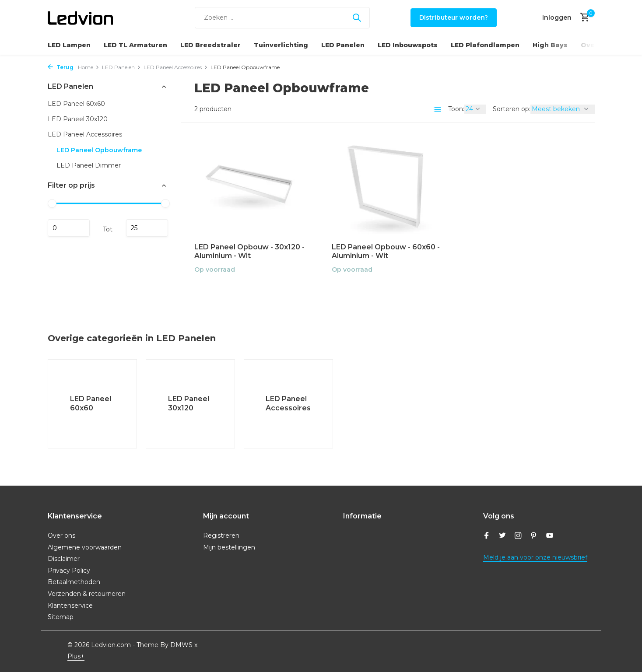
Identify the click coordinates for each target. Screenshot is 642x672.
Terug (61, 67)
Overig (593, 45)
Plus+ (76, 656)
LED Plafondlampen (485, 45)
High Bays (550, 45)
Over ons (61, 535)
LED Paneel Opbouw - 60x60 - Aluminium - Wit (386, 252)
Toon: (456, 109)
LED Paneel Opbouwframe (99, 150)
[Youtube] (550, 536)
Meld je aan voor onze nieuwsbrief (535, 557)
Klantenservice (70, 605)
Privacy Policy (69, 570)
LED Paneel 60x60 (76, 104)
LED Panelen (343, 45)
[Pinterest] (534, 536)
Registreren (221, 535)
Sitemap (61, 617)
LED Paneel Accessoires (176, 67)
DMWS (181, 645)
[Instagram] (518, 536)
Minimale (69, 228)
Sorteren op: (512, 109)
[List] (438, 109)
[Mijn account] (557, 17)
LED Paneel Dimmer (89, 165)
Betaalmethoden (74, 582)
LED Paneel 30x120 (78, 119)
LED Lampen (69, 45)
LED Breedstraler (210, 45)
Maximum (147, 228)
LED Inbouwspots (408, 45)
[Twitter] (502, 536)
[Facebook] (487, 536)
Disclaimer (64, 559)
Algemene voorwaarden (85, 547)
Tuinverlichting (281, 45)
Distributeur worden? (454, 17)
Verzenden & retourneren (87, 594)
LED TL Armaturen (135, 45)
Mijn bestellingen (229, 547)
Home (89, 67)
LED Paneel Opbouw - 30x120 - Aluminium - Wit (249, 252)
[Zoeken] (282, 18)
